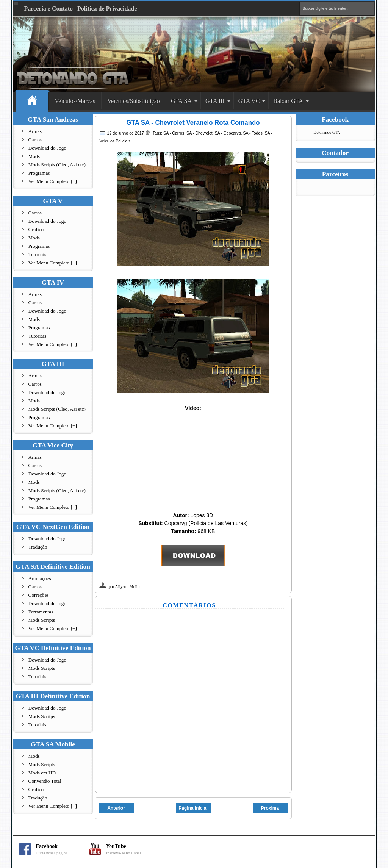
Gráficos (37, 229)
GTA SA (181, 101)
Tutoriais (38, 254)
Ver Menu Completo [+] (53, 181)
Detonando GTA (327, 132)
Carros (35, 140)
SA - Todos (253, 133)
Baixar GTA (288, 101)
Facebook (63, 849)
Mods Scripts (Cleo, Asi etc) (57, 165)
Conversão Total (45, 781)
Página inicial (193, 808)
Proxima (270, 808)
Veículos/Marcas (75, 101)
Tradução (38, 547)
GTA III (215, 101)
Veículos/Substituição (134, 101)
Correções (39, 595)
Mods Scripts (42, 620)
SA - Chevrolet (199, 133)
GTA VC (249, 101)
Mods (34, 156)
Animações (40, 578)
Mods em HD (42, 773)
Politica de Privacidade (107, 9)
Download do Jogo (48, 148)
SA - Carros (174, 133)
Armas (35, 131)
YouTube (133, 849)
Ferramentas (41, 612)
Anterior (116, 808)
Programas (39, 173)
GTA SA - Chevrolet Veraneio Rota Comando (193, 123)
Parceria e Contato (49, 9)
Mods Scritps (42, 716)
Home (32, 101)
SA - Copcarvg (228, 133)
